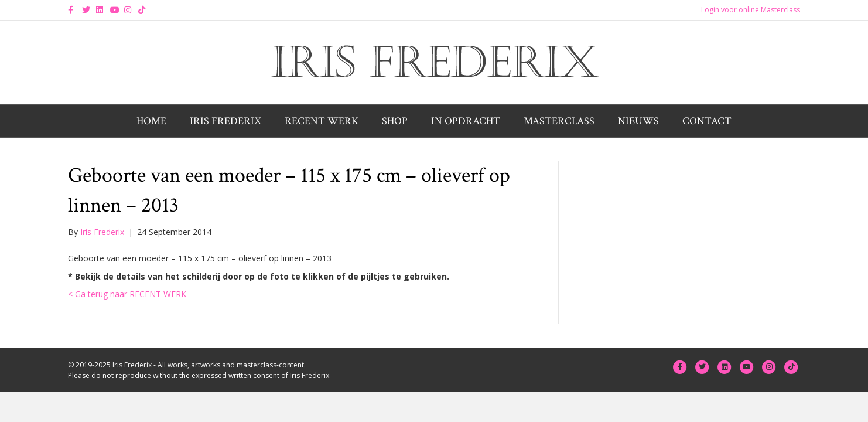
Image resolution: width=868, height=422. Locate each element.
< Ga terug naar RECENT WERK (127, 294)
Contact (707, 121)
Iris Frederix (225, 121)
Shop (395, 121)
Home (151, 121)
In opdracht (466, 121)
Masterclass (559, 121)
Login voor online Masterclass (751, 10)
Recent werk (322, 121)
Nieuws (638, 121)
